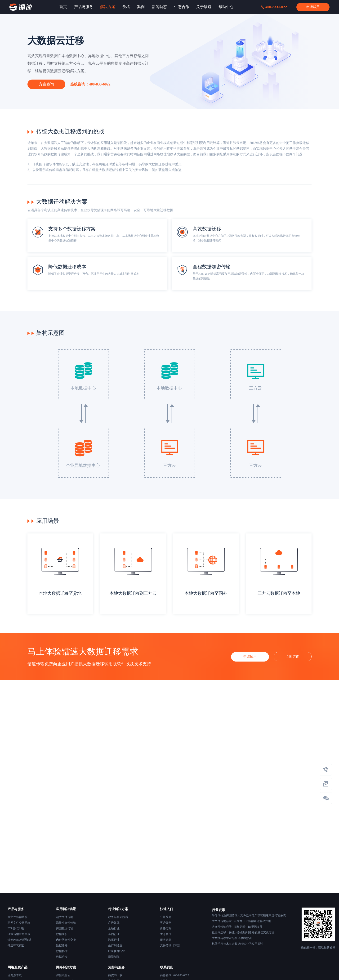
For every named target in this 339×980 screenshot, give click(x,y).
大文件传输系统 (18, 917)
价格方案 (166, 928)
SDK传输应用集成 (19, 934)
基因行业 (114, 934)
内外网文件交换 (66, 940)
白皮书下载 (115, 975)
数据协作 (62, 951)
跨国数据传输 (65, 928)
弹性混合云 (63, 975)
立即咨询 (293, 656)
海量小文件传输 (66, 923)
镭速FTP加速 (16, 945)
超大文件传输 (65, 917)
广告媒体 (114, 923)
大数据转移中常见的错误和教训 (232, 938)
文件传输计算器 (170, 945)
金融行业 (114, 928)
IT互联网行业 (117, 951)
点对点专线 (15, 975)
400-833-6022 (274, 7)
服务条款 (166, 940)
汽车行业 (114, 940)
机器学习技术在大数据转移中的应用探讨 (237, 944)
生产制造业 (115, 945)
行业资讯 (219, 910)
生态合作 (166, 934)
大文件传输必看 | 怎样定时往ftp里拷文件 (237, 927)
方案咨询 (46, 84)
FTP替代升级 (16, 928)
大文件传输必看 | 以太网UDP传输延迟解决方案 (241, 921)
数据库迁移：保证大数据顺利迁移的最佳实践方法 (243, 932)
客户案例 (166, 923)
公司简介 (166, 917)
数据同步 (62, 934)
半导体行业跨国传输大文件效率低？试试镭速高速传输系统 (249, 915)
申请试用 (313, 7)
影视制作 (114, 957)
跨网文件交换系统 (19, 923)
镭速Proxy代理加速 (20, 940)
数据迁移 (62, 945)
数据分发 (62, 957)
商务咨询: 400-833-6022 (174, 975)
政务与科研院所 (118, 917)
